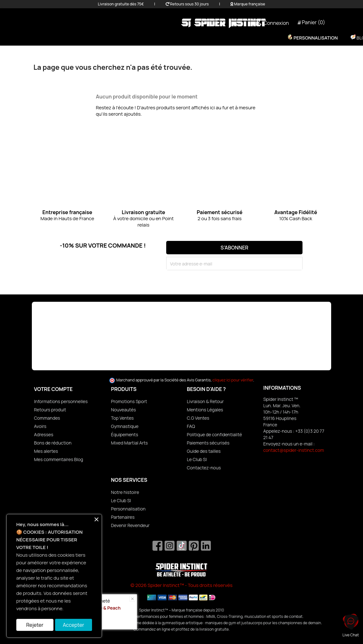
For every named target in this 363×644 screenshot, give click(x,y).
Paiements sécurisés (208, 443)
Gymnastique (125, 426)
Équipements (194, 38)
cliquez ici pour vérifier (233, 380)
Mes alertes (46, 451)
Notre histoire (125, 492)
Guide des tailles (204, 451)
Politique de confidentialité (214, 434)
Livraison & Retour (205, 401)
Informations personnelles (61, 401)
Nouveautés (124, 410)
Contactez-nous (204, 468)
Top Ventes (122, 418)
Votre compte (53, 389)
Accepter (73, 625)
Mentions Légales (205, 410)
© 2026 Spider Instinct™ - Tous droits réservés (181, 585)
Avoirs (40, 426)
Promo (100, 38)
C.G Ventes (198, 418)
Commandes (47, 418)
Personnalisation (315, 38)
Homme (157, 38)
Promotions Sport (129, 401)
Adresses (44, 434)
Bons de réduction (53, 443)
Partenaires (123, 517)
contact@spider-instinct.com (294, 450)
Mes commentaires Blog (59, 459)
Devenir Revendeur (130, 525)
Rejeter (35, 625)
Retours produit (50, 410)
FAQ (191, 426)
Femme (128, 38)
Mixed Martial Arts (130, 443)
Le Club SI (197, 459)
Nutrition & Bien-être (249, 38)
